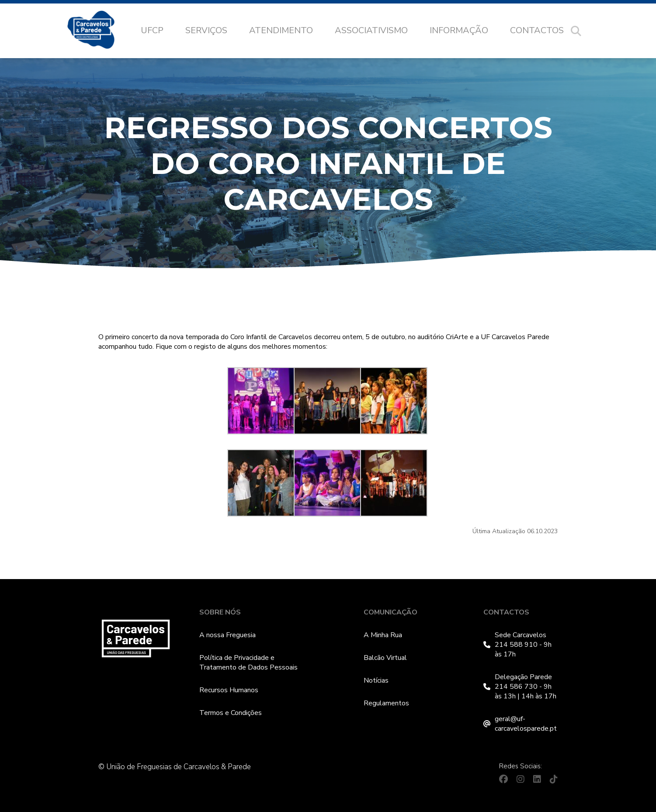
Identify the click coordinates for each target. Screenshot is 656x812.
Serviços (206, 30)
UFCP (152, 30)
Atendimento (281, 30)
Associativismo (371, 30)
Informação (459, 30)
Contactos (537, 30)
